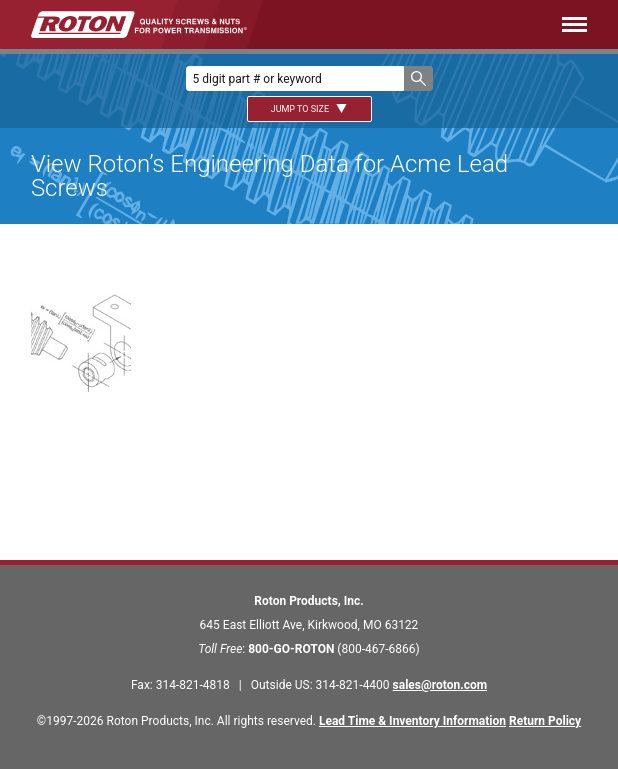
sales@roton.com (440, 685)
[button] (418, 78)
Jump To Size (309, 109)
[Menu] (446, 24)
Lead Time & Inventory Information (412, 721)
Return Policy (545, 721)
